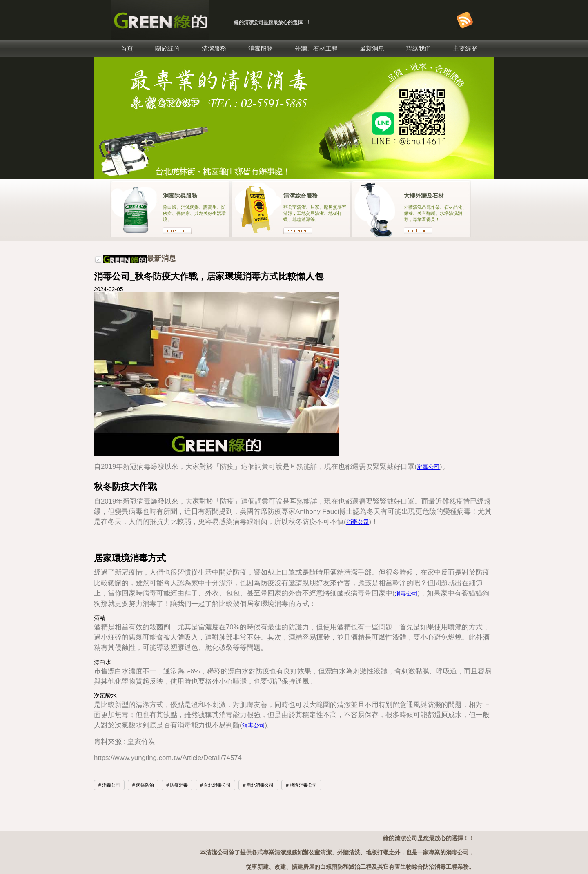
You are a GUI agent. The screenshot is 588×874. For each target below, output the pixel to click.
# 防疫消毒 (177, 785)
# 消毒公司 (109, 785)
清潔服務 (214, 48)
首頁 (127, 48)
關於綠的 (167, 48)
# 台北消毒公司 (215, 785)
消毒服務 (261, 48)
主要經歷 (465, 48)
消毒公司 (428, 467)
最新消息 (372, 48)
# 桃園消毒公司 (301, 785)
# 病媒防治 (143, 785)
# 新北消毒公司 (258, 785)
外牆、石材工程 (316, 48)
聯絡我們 (419, 48)
